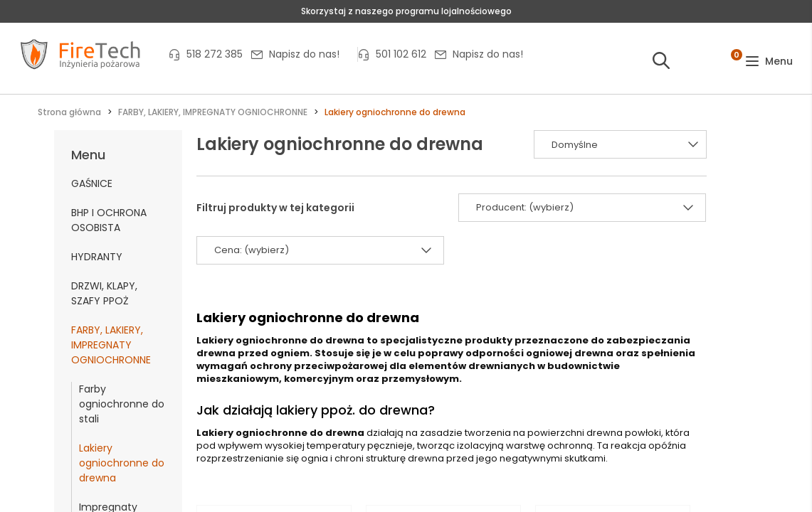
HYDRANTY (97, 257)
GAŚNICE (92, 183)
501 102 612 (401, 54)
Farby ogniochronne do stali (122, 404)
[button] (769, 62)
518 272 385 (215, 54)
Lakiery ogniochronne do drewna (122, 463)
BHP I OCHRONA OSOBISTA (109, 220)
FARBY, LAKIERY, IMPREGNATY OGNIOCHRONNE (111, 345)
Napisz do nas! (304, 54)
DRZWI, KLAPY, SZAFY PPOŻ (104, 293)
